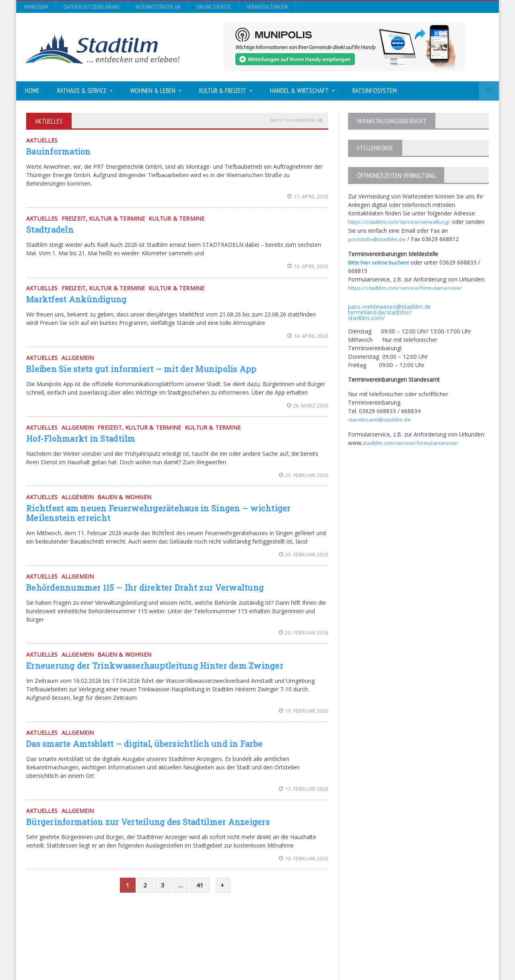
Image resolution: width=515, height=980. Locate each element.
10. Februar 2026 (304, 858)
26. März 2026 (308, 405)
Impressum (36, 7)
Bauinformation (58, 151)
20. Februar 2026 (304, 554)
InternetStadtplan (158, 7)
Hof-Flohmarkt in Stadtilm (79, 438)
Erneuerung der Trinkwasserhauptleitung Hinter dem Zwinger (152, 666)
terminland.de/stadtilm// (379, 311)
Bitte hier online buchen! (379, 262)
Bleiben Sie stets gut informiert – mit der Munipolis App (138, 369)
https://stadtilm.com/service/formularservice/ (407, 287)
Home (32, 91)
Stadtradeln (49, 229)
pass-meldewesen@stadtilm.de (388, 305)
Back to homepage (293, 120)
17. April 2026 (308, 196)
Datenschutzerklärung (92, 7)
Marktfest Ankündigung (75, 299)
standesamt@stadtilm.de (380, 418)
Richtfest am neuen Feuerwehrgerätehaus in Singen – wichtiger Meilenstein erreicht (155, 513)
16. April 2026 (308, 266)
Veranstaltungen (267, 7)
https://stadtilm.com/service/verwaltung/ (401, 222)
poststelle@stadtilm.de (378, 239)
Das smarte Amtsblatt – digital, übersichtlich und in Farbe (141, 744)
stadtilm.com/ (366, 317)
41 (200, 885)
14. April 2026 (308, 336)
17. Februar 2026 (304, 789)
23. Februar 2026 (304, 475)
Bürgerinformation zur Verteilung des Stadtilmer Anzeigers (145, 822)
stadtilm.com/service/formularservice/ (412, 441)
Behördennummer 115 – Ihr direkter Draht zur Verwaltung (142, 587)
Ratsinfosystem (375, 91)
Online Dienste (214, 7)
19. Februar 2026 (304, 711)
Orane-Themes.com (185, 952)
